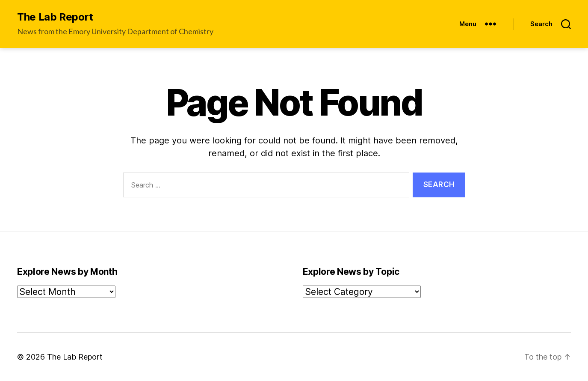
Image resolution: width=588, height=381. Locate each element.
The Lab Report (55, 17)
